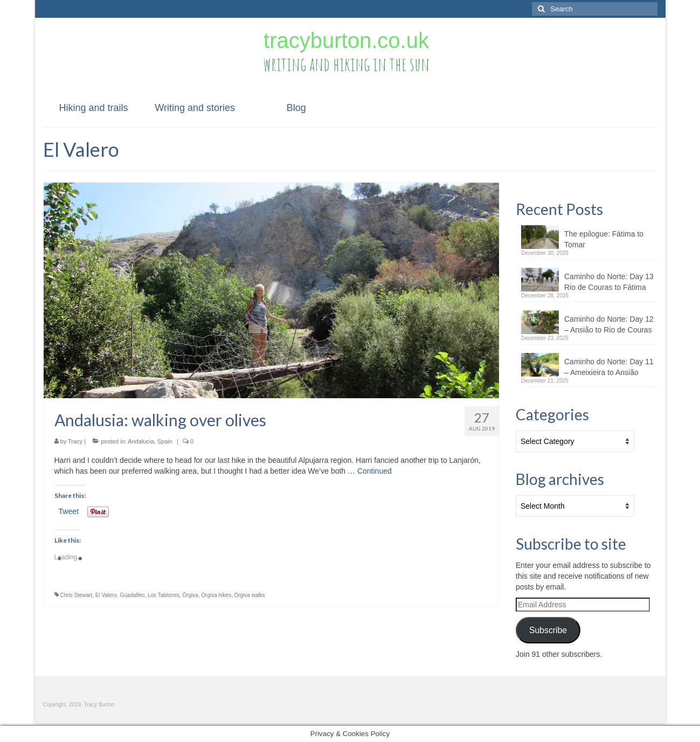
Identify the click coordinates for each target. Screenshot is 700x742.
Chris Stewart (76, 595)
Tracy (75, 441)
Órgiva (190, 595)
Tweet (69, 511)
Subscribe (548, 630)
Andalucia (141, 441)
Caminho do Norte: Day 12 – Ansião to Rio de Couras (609, 324)
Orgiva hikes (216, 595)
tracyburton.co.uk (346, 40)
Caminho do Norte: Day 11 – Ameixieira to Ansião (609, 367)
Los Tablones (164, 595)
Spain (165, 441)
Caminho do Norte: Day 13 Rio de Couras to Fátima (609, 282)
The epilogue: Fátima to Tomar (604, 239)
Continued (375, 471)
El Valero (106, 595)
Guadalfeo (132, 595)
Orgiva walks (249, 595)
